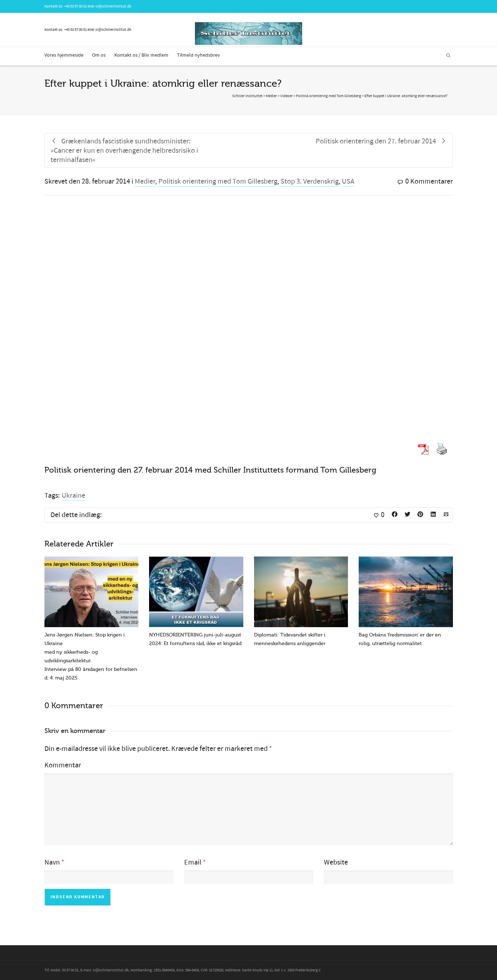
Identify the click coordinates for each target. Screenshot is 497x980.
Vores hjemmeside (64, 55)
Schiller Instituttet (247, 96)
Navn (52, 862)
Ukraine (73, 496)
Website (336, 862)
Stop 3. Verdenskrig (310, 181)
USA (348, 181)
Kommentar (63, 765)
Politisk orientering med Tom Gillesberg (218, 181)
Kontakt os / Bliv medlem (141, 55)
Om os (99, 55)
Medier (145, 181)
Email (193, 862)
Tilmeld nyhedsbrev (199, 55)
